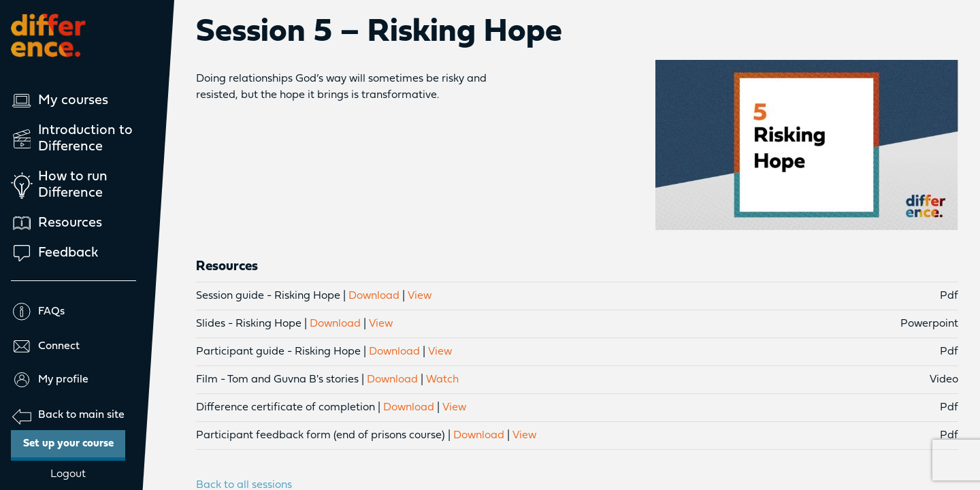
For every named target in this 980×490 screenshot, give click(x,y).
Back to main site (68, 415)
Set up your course (75, 440)
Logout (68, 474)
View (420, 296)
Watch (442, 380)
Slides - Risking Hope (249, 324)
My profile (50, 380)
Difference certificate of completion (285, 408)
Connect (45, 346)
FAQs (38, 312)
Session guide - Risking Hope (268, 296)
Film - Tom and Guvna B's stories (277, 380)
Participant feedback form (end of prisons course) (321, 436)
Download (374, 296)
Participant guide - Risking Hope (278, 352)
